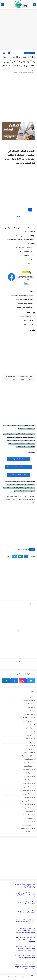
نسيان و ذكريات (29, 752)
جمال (32, 731)
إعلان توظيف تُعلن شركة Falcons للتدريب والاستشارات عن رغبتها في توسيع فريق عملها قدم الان (25, 966)
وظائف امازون (29, 804)
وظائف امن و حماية (27, 808)
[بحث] (2, 5)
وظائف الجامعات (28, 769)
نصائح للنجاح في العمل (26, 756)
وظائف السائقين (28, 776)
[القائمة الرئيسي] (35, 5)
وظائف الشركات (28, 783)
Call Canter (30, 832)
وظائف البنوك (29, 759)
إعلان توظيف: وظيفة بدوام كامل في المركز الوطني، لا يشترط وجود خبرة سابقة (25, 886)
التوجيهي (31, 711)
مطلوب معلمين (29, 745)
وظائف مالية (30, 821)
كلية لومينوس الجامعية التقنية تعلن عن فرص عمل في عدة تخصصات (26, 940)
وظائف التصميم (29, 766)
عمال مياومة (30, 735)
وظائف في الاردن (29, 53)
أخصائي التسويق (28, 700)
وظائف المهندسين (28, 801)
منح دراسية (30, 749)
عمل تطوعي (30, 738)
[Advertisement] (18, 30)
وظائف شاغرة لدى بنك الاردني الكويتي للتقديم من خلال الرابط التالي (25, 895)
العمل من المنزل (28, 721)
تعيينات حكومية (29, 728)
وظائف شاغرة (29, 811)
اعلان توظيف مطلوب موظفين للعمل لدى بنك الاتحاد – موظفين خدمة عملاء (25, 922)
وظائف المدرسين (28, 794)
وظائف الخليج (29, 773)
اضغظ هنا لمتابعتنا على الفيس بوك (19, 467)
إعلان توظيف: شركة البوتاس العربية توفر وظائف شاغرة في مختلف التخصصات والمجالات (26, 931)
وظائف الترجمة (29, 763)
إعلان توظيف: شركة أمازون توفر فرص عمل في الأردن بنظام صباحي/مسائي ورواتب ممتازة (25, 948)
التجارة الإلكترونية (28, 704)
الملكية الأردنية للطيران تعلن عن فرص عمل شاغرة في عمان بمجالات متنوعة (25, 957)
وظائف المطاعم (28, 797)
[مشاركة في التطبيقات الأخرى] (9, 556)
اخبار (32, 697)
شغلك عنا (11, 977)
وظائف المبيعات (28, 790)
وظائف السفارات (28, 780)
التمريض (31, 707)
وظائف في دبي (29, 818)
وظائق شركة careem (27, 828)
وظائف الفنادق (29, 787)
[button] (26, 556)
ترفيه (32, 724)
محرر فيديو (30, 742)
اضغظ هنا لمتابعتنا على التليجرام (19, 459)
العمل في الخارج (28, 717)
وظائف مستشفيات (28, 825)
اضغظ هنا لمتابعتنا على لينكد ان (18, 475)
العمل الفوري (29, 714)
